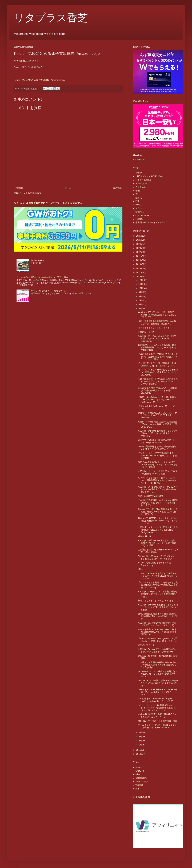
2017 (139, 272)
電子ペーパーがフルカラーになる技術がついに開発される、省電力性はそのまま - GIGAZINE (158, 372)
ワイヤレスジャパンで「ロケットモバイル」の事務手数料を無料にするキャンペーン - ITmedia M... (157, 480)
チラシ (139, 208)
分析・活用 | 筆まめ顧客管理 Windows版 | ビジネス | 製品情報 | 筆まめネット (158, 322)
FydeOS (139, 219)
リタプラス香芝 (51, 18)
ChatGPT (140, 771)
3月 (141, 737)
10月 (141, 288)
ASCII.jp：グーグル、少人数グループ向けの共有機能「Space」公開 (158, 472)
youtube (139, 785)
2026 (139, 236)
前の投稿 (117, 188)
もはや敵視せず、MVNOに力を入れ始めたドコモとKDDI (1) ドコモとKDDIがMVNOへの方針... (158, 381)
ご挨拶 (139, 173)
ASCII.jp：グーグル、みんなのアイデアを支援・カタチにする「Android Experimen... (158, 339)
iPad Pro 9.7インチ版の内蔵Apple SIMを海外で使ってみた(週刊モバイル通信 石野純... (158, 683)
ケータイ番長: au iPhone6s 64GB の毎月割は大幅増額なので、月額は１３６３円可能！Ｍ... (157, 632)
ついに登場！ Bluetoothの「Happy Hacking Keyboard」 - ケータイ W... (156, 700)
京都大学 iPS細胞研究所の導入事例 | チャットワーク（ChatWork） (158, 441)
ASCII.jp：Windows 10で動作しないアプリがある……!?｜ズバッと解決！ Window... (158, 433)
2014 (139, 754)
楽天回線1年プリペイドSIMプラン (151, 222)
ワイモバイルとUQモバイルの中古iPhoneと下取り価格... (43, 277)
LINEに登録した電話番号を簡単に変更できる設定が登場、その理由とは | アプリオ (158, 616)
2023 (139, 248)
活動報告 (140, 212)
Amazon (139, 767)
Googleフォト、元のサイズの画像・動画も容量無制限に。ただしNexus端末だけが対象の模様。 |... (158, 348)
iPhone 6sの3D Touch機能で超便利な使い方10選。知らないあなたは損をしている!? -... (158, 674)
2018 (139, 268)
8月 (141, 296)
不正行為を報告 (141, 797)
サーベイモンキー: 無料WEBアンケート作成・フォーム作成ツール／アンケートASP (158, 692)
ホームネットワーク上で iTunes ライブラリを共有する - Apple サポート (157, 726)
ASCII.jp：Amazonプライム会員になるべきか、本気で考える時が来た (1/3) (157, 650)
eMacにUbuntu (145, 536)
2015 (139, 750)
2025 (139, 240)
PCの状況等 (141, 183)
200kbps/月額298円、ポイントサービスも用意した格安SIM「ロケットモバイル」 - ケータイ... (158, 521)
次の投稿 (19, 188)
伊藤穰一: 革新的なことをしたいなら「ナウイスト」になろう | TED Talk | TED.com (157, 415)
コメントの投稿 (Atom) (30, 193)
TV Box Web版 (38, 260)
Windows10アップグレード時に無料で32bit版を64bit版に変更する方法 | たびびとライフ (157, 315)
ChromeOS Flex (143, 216)
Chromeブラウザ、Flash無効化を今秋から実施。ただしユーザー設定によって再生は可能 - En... (158, 512)
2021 (139, 256)
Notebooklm (141, 778)
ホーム (68, 188)
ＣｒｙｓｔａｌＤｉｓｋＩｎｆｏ (154, 328)
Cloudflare (140, 160)
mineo (138, 205)
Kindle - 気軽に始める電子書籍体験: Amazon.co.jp (39, 80)
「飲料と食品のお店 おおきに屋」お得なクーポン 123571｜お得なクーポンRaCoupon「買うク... (157, 400)
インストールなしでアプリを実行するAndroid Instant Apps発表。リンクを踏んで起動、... (157, 456)
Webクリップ (142, 781)
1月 (141, 745)
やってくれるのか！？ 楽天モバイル (49, 291)
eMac (141, 569)
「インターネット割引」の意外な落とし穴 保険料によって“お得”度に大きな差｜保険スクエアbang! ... (158, 585)
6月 (141, 304)
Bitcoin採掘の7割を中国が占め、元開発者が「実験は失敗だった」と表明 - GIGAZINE (157, 391)
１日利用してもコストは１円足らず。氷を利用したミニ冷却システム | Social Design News (158, 530)
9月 (141, 292)
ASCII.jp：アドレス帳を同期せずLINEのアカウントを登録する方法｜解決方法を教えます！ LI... (158, 489)
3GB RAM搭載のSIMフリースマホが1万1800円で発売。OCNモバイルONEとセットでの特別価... (158, 465)
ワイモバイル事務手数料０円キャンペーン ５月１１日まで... (48, 203)
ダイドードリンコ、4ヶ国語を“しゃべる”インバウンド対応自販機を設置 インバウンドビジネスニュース (158, 708)
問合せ (139, 201)
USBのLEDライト (146, 645)
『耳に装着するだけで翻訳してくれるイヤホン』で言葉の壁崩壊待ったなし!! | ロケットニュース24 (158, 357)
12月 (141, 280)
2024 (139, 244)
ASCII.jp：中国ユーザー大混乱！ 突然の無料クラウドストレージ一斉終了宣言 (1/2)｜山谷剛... (158, 543)
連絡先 (139, 198)
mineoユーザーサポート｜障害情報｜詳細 (158, 721)
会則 (138, 191)
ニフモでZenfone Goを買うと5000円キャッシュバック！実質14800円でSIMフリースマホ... (158, 576)
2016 (139, 277)
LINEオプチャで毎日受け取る (149, 176)
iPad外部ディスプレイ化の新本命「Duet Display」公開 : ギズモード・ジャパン (157, 364)
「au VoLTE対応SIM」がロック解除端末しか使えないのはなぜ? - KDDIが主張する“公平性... (158, 503)
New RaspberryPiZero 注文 (151, 496)
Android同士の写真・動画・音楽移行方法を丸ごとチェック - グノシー (157, 715)
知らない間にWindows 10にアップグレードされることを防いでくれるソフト (157, 557)
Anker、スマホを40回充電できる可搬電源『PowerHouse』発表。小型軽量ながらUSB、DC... (158, 424)
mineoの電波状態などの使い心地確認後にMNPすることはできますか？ (158, 448)
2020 (139, 260)
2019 (139, 264)
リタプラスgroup (143, 180)
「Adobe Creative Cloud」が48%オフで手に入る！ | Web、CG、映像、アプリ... (158, 640)
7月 (141, 300)
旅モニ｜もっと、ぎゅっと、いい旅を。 (157, 601)
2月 (141, 741)
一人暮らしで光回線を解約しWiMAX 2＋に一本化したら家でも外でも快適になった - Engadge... (158, 665)
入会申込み (141, 187)
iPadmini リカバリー (148, 332)
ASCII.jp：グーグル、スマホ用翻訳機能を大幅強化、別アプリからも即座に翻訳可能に (158, 594)
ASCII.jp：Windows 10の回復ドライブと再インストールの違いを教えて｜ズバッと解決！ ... (158, 607)
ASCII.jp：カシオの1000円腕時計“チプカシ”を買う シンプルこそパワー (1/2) (157, 624)
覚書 (138, 789)
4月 (141, 733)
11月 (141, 284)
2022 (139, 252)
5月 (141, 309)
